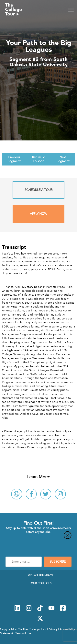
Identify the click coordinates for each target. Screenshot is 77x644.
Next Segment (63, 159)
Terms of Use (23, 633)
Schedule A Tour (38, 190)
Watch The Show (40, 575)
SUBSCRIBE (58, 562)
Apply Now (38, 214)
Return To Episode (38, 159)
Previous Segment (14, 159)
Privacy (53, 629)
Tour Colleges (40, 583)
